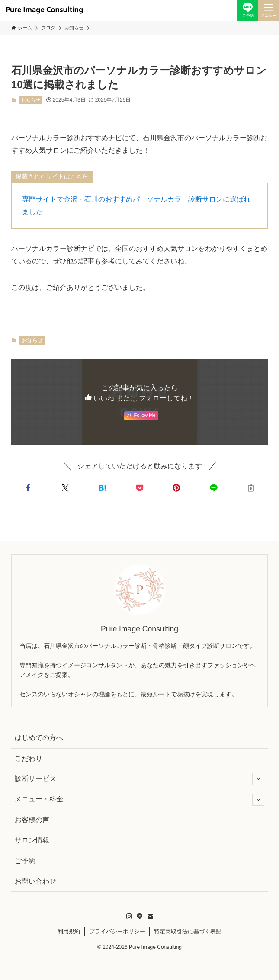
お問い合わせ (35, 881)
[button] (28, 488)
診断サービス (139, 779)
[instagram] (129, 916)
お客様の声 (32, 820)
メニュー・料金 (139, 800)
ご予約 (25, 861)
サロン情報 (32, 840)
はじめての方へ (39, 738)
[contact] (150, 916)
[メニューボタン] (269, 10)
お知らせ (31, 100)
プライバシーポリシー (117, 931)
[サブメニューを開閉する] (258, 779)
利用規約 (69, 931)
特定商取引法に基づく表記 (188, 931)
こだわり (29, 758)
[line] (140, 916)
